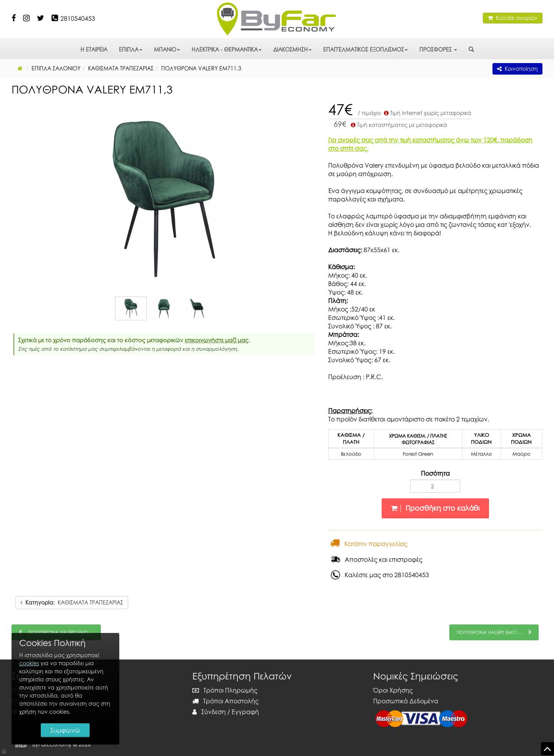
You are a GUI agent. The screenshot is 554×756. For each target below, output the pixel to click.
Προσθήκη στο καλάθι (435, 508)
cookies (29, 663)
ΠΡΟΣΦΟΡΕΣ (438, 49)
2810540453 (78, 18)
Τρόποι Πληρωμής (225, 690)
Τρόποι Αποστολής (225, 701)
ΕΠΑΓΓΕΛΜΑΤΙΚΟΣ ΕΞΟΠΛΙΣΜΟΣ (365, 49)
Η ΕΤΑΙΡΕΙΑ (94, 49)
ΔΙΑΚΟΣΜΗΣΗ (292, 49)
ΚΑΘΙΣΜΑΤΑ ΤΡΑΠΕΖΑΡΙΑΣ (72, 602)
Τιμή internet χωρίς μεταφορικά (427, 113)
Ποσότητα (435, 473)
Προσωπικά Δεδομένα (406, 701)
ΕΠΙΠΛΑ (131, 49)
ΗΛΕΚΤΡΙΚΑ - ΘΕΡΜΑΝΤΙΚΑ (227, 49)
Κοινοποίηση (517, 69)
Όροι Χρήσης (393, 690)
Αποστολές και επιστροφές (377, 560)
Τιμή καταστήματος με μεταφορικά (398, 125)
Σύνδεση (209, 712)
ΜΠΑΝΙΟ (167, 49)
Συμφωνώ (66, 730)
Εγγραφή (245, 712)
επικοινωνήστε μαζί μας (217, 340)
